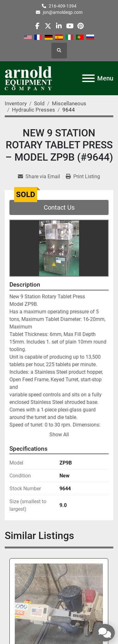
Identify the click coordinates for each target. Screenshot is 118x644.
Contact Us (59, 207)
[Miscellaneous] (69, 103)
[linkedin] (59, 26)
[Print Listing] (83, 177)
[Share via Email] (40, 177)
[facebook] (37, 26)
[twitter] (48, 26)
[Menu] (88, 78)
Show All (59, 435)
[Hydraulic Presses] (34, 110)
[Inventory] (16, 103)
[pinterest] (80, 26)
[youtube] (70, 26)
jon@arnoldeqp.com (63, 12)
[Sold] (39, 103)
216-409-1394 (63, 6)
